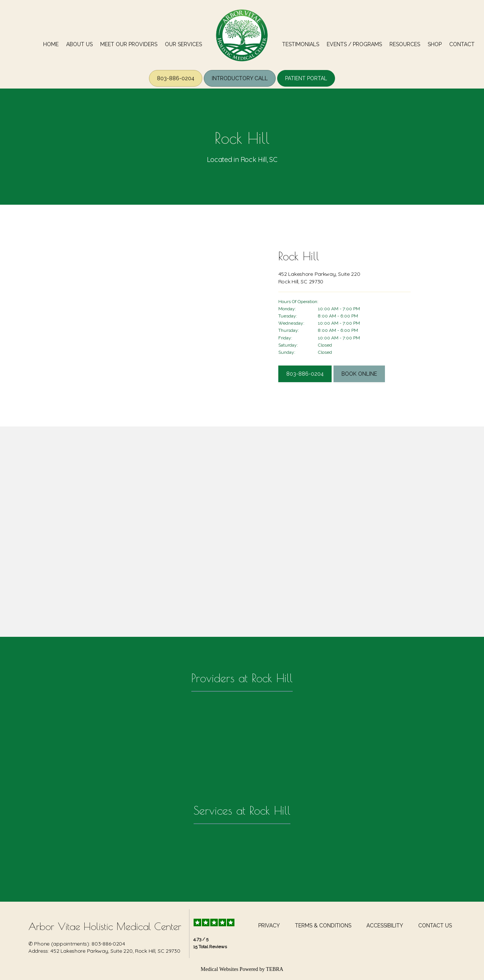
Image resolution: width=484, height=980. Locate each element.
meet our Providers (129, 44)
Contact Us (435, 926)
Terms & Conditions (323, 926)
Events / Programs (354, 44)
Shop (435, 44)
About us (79, 44)
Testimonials (301, 44)
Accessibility (385, 926)
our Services (183, 44)
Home (51, 44)
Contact (462, 44)
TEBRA (275, 969)
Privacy (269, 926)
